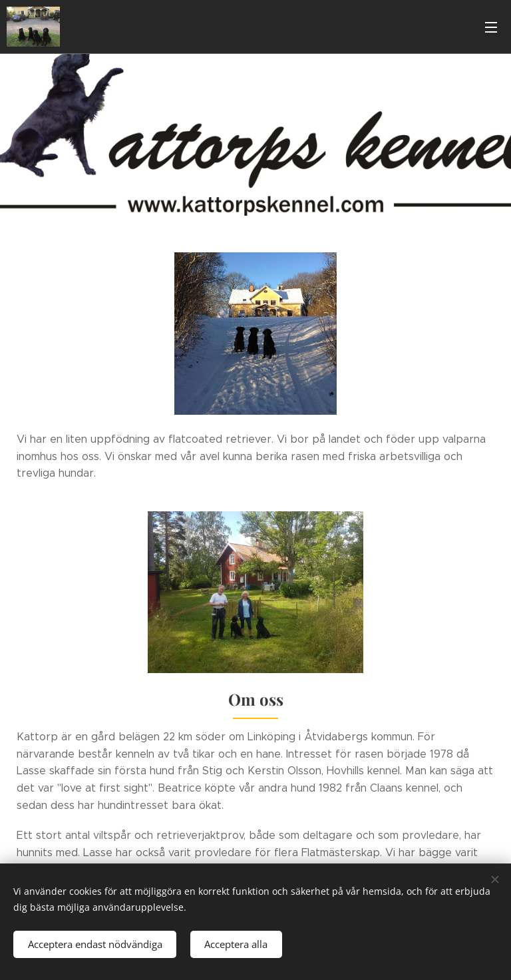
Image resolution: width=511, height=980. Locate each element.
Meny (491, 27)
